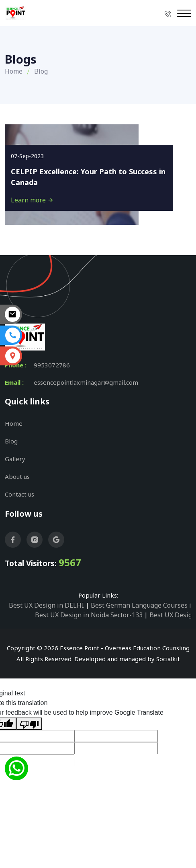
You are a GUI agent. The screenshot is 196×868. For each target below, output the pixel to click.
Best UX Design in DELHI (46, 605)
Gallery (15, 459)
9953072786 (52, 365)
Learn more (32, 200)
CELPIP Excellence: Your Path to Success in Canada (88, 177)
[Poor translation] (29, 724)
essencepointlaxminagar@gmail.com (86, 382)
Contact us (19, 494)
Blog (11, 441)
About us (17, 476)
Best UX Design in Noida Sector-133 (89, 615)
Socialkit (168, 659)
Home (14, 71)
